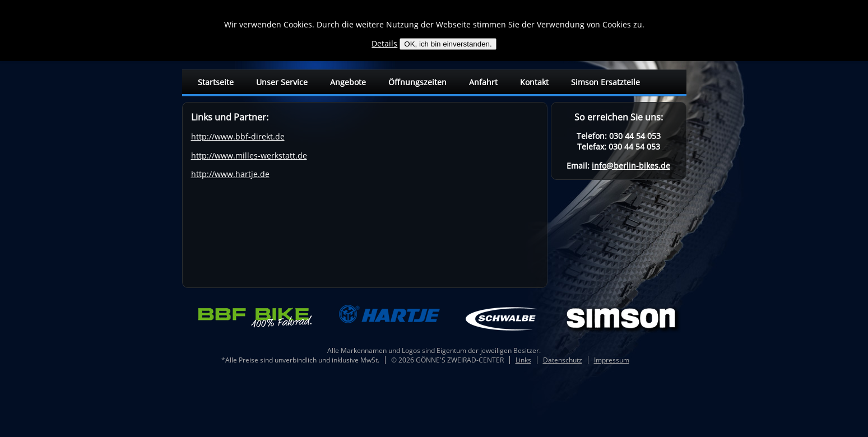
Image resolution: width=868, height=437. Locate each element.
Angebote (348, 82)
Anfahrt (483, 82)
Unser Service (282, 82)
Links (523, 360)
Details (384, 43)
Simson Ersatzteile (605, 82)
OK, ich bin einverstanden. (448, 44)
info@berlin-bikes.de (631, 166)
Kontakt (534, 82)
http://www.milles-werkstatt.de (249, 155)
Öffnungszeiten (417, 82)
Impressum (612, 360)
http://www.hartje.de (230, 174)
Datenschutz (563, 360)
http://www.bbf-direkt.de (238, 136)
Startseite (216, 82)
